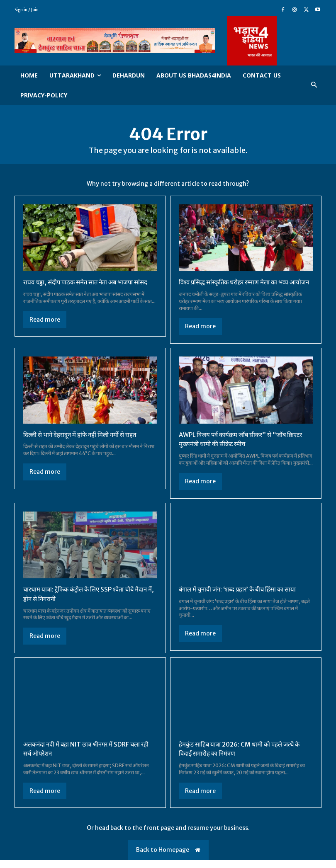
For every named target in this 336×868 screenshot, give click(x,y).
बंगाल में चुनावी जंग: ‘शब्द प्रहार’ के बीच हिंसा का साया (242, 598)
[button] (314, 85)
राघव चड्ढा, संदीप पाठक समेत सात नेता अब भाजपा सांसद (90, 282)
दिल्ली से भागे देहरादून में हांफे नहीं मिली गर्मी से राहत (85, 444)
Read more (45, 319)
